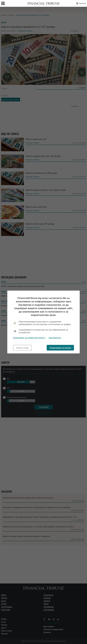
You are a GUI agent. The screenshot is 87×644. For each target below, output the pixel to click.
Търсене (81, 3)
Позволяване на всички (60, 348)
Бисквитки (55, 338)
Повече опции (22, 348)
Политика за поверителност (29, 338)
